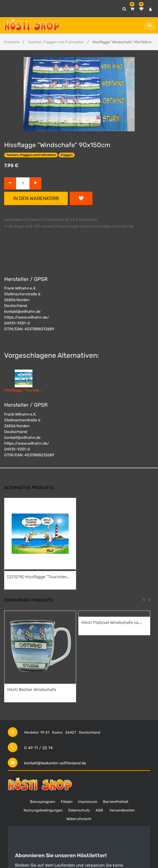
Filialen (67, 802)
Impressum (88, 802)
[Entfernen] (10, 184)
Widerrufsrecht (79, 819)
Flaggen (67, 155)
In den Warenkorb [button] (36, 198)
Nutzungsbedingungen (43, 810)
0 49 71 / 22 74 (38, 748)
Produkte (12, 42)
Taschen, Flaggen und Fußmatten (56, 42)
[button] (81, 198)
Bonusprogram (43, 802)
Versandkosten (122, 810)
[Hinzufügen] (35, 184)
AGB (99, 810)
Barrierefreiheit (116, 802)
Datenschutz (79, 810)
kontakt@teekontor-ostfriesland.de (55, 763)
